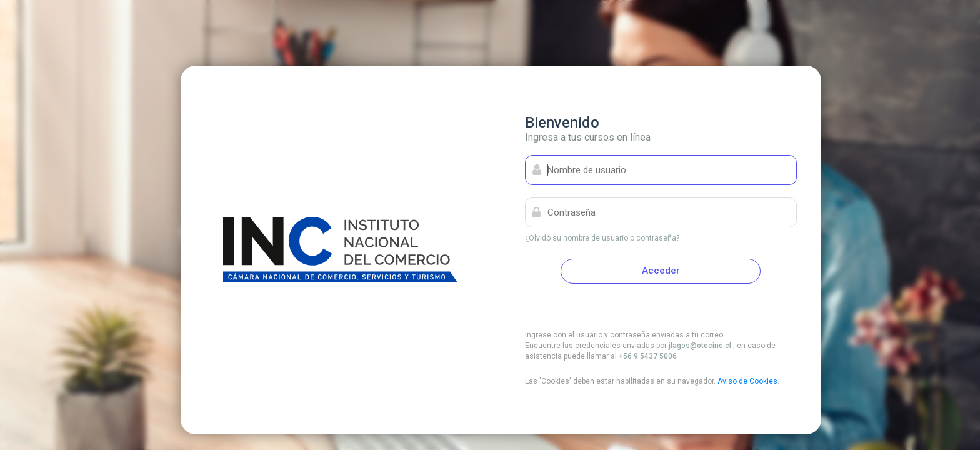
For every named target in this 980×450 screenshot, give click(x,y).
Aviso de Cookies (747, 381)
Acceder (661, 271)
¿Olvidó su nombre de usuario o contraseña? (602, 238)
